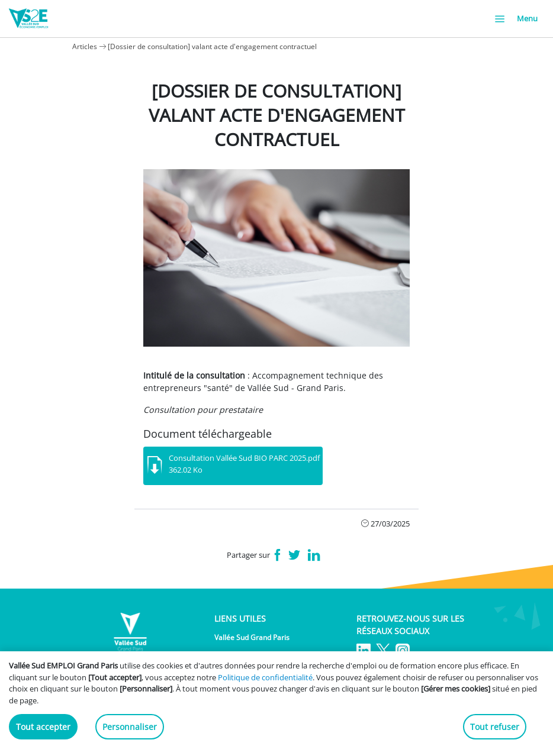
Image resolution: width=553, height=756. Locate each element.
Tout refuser (495, 727)
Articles (85, 46)
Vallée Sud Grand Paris (252, 637)
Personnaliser (130, 727)
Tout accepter (43, 727)
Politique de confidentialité (265, 677)
